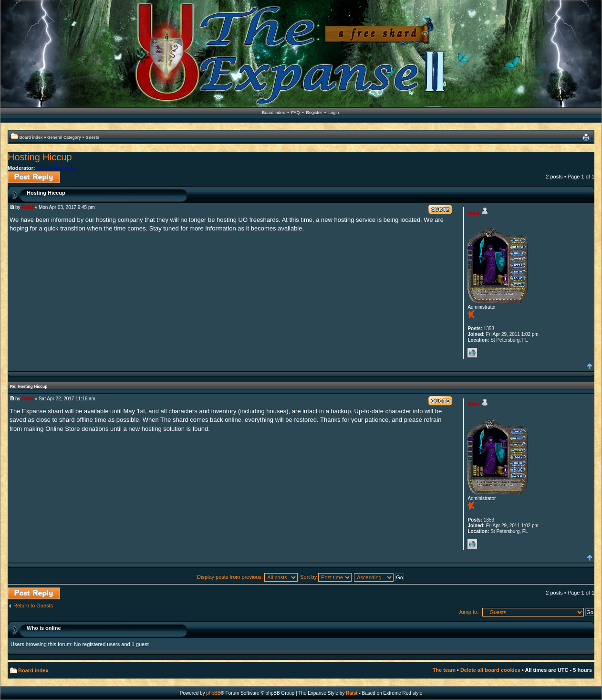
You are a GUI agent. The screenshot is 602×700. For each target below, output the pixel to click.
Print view (586, 137)
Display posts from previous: (247, 577)
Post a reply (34, 177)
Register (314, 113)
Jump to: (468, 612)
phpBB (213, 693)
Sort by (326, 577)
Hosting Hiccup (40, 157)
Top (590, 366)
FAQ (295, 113)
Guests (92, 137)
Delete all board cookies (490, 670)
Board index (273, 113)
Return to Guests (33, 606)
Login (333, 113)
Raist (27, 207)
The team (444, 670)
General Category (64, 137)
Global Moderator (57, 168)
